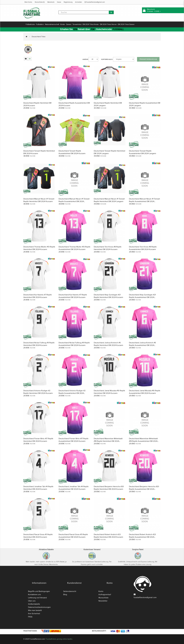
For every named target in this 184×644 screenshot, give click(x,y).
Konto (101, 591)
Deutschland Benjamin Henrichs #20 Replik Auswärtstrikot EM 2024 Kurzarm (144, 489)
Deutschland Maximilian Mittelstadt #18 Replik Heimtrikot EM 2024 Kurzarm (108, 441)
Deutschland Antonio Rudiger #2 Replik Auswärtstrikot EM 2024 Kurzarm (72, 393)
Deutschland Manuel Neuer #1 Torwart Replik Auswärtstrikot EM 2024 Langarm (144, 201)
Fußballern (40, 24)
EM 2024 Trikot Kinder (91, 24)
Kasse (59, 2)
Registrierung (68, 2)
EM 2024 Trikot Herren (108, 24)
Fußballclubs (30, 24)
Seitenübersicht (70, 591)
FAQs (30, 617)
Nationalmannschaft (52, 24)
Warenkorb (51, 2)
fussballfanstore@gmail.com (95, 2)
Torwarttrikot (77, 24)
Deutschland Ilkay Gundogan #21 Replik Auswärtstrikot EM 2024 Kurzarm (142, 297)
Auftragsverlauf (105, 595)
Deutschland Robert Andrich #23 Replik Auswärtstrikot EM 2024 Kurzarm (142, 537)
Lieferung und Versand (37, 598)
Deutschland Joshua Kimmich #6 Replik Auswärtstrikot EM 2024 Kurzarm (142, 345)
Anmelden (79, 2)
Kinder (63, 24)
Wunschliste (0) (40, 2)
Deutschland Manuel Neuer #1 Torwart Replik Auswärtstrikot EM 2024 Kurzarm (74, 201)
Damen (69, 24)
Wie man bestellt (35, 610)
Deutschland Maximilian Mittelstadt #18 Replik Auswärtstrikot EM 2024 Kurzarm (143, 441)
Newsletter (103, 601)
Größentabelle (34, 604)
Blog (65, 595)
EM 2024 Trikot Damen (126, 24)
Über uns (32, 601)
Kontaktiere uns (34, 595)
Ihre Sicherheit (34, 614)
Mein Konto (28, 2)
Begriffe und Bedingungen (39, 591)
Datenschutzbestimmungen (39, 607)
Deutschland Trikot (38, 37)
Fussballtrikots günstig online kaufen (59, 639)
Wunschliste (103, 598)
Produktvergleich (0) (148, 59)
